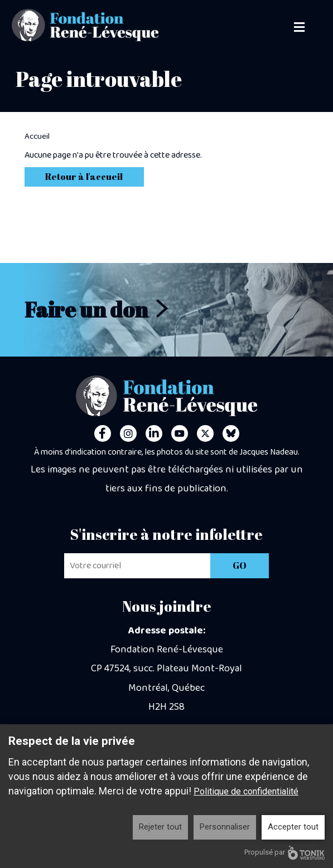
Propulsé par (284, 853)
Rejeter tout (160, 827)
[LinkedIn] (154, 433)
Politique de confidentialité (246, 791)
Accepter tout (293, 827)
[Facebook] (103, 433)
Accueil (37, 136)
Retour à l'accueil (84, 177)
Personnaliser (225, 827)
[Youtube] (180, 433)
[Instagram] (128, 433)
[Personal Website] (231, 433)
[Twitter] (205, 433)
